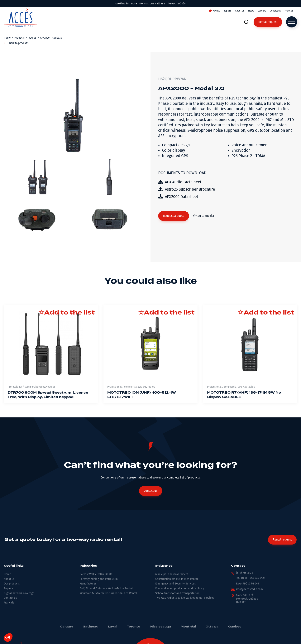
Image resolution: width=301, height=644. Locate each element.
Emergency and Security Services (176, 584)
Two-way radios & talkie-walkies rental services (185, 598)
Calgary (67, 627)
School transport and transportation (177, 593)
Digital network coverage (19, 593)
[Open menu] (292, 22)
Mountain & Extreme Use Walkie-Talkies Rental (108, 593)
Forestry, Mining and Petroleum (99, 579)
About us (240, 11)
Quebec (235, 627)
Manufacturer (88, 584)
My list (216, 11)
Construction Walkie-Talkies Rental (177, 579)
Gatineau (91, 627)
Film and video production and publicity (180, 588)
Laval (113, 627)
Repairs (227, 11)
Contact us (275, 11)
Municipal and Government (172, 574)
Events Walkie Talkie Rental (96, 574)
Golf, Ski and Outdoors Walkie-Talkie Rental (106, 588)
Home (7, 574)
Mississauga (160, 627)
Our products (12, 584)
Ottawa (212, 627)
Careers (262, 11)
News (251, 11)
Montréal (188, 627)
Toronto (134, 627)
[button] (174, 216)
